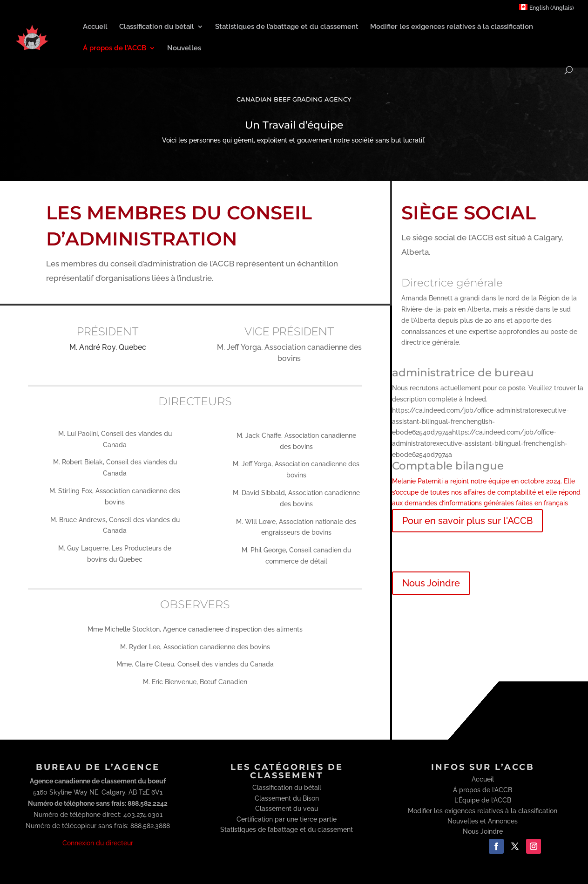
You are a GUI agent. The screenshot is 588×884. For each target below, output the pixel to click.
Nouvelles (184, 48)
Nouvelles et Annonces (483, 821)
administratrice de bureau (463, 373)
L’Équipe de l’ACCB (483, 800)
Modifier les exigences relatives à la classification (452, 27)
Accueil (95, 27)
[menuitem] (547, 10)
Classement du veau (287, 809)
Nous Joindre (431, 583)
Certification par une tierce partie (287, 819)
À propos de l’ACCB (115, 48)
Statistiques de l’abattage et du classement (287, 27)
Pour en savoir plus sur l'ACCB (467, 521)
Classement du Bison (287, 798)
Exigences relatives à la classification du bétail (490, 552)
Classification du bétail (157, 27)
